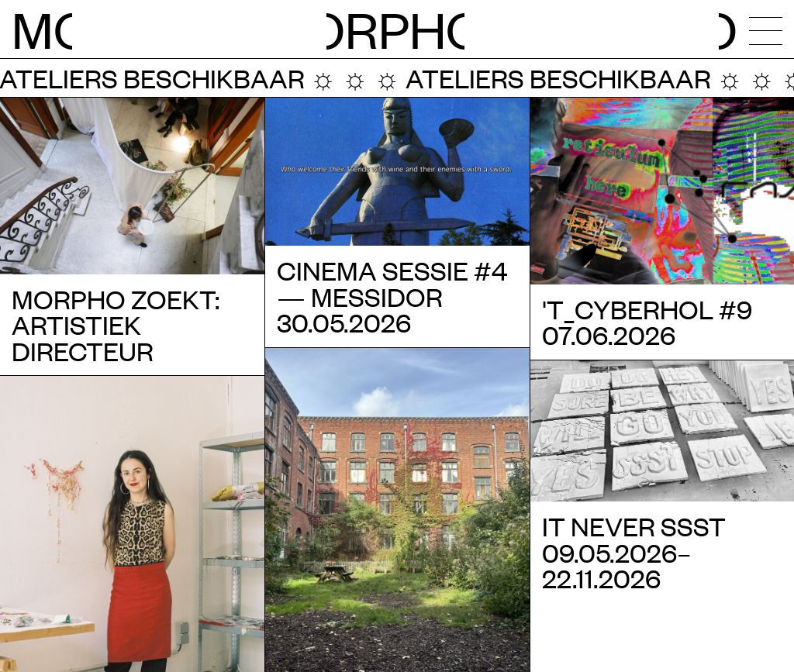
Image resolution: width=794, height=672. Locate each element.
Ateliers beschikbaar (537, 78)
